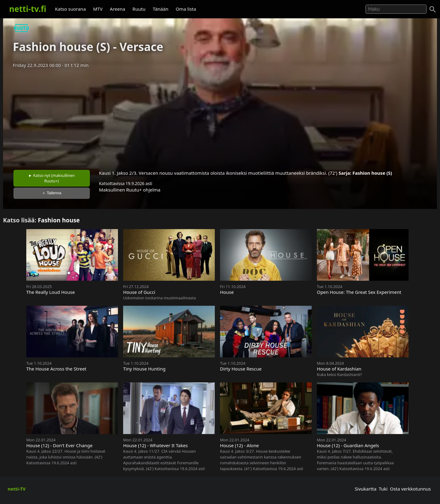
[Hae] (396, 9)
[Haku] (433, 9)
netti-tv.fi (28, 9)
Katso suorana (70, 9)
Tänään (161, 9)
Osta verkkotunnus (410, 489)
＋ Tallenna (52, 193)
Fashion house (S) (372, 173)
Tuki (383, 489)
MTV (98, 9)
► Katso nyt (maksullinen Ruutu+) (52, 178)
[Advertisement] (220, 117)
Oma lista (186, 9)
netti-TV (17, 489)
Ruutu (139, 9)
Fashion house (59, 220)
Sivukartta (366, 489)
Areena (118, 9)
